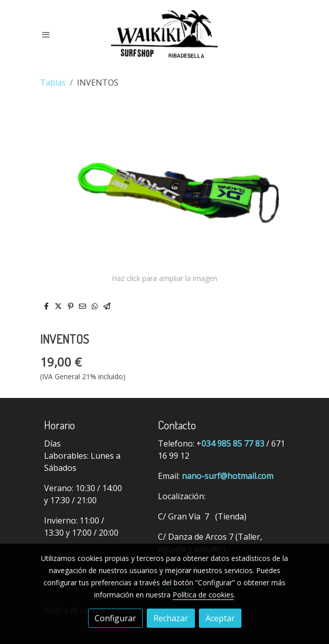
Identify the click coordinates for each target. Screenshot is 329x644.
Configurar (115, 618)
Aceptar (220, 618)
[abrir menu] (46, 34)
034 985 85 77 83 (233, 444)
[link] (164, 34)
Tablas (53, 83)
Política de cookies (203, 595)
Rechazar (171, 618)
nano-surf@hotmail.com (228, 476)
